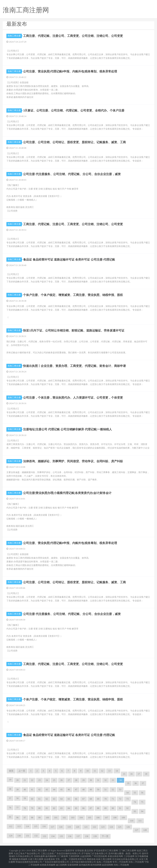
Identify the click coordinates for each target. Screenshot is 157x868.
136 (70, 836)
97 (25, 818)
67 (83, 799)
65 (69, 799)
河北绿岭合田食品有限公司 (125, 857)
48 (83, 790)
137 (78, 836)
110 (132, 821)
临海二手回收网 (104, 859)
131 (28, 836)
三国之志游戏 (47, 853)
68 (91, 799)
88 (98, 808)
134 (53, 836)
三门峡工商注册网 (127, 850)
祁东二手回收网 (136, 859)
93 (135, 811)
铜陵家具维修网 (20, 857)
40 (25, 790)
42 (39, 790)
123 (103, 827)
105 (90, 818)
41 (32, 790)
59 (25, 798)
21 (25, 780)
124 (111, 827)
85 (76, 808)
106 (98, 818)
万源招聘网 (74, 855)
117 (52, 827)
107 (106, 818)
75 (142, 802)
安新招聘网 (73, 861)
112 (11, 826)
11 (95, 771)
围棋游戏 (91, 857)
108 (115, 818)
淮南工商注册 (15, 36)
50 (98, 790)
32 (105, 780)
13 (109, 771)
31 (98, 780)
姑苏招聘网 (107, 861)
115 (36, 826)
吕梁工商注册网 (36, 857)
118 (61, 827)
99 (39, 818)
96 (17, 818)
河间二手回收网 (121, 861)
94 (142, 811)
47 (76, 790)
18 (146, 774)
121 (86, 827)
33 (113, 780)
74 (135, 802)
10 (87, 771)
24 (47, 780)
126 (128, 827)
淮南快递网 (39, 855)
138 (87, 836)
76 (10, 808)
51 (105, 790)
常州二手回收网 (120, 859)
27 (69, 780)
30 (91, 780)
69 (98, 799)
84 (69, 808)
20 (17, 780)
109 (123, 818)
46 (69, 790)
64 (61, 799)
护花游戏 (98, 850)
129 (11, 836)
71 (113, 799)
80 (39, 808)
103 (73, 818)
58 (17, 798)
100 (47, 818)
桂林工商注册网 (104, 857)
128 (145, 830)
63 (54, 799)
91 (120, 808)
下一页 (105, 836)
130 (19, 836)
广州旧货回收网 (99, 855)
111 (140, 821)
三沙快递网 (129, 855)
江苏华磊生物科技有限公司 (83, 859)
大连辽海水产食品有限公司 (27, 853)
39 (17, 790)
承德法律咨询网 (115, 855)
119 (69, 827)
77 (17, 808)
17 (139, 774)
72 (120, 799)
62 (47, 799)
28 (76, 780)
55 (135, 793)
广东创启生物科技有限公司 (67, 853)
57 (10, 798)
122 (94, 827)
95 (10, 817)
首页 (11, 771)
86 (83, 808)
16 (132, 774)
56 (142, 793)
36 (136, 783)
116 (44, 826)
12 (102, 771)
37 (143, 783)
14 (117, 771)
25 (54, 780)
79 (32, 808)
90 (113, 808)
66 (76, 799)
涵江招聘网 (61, 861)
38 (10, 789)
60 (32, 799)
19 (10, 780)
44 (54, 790)
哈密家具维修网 (48, 861)
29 (83, 780)
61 (39, 799)
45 (61, 790)
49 (91, 790)
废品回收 (89, 850)
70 (105, 799)
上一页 (22, 771)
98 (32, 818)
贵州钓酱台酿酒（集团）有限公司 (125, 853)
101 (56, 818)
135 (61, 836)
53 (120, 790)
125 (120, 827)
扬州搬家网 (51, 855)
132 (36, 836)
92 (127, 808)
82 (54, 808)
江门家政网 (62, 855)
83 (61, 808)
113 (19, 826)
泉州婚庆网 (84, 861)
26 (61, 780)
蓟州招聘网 (96, 861)
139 (95, 836)
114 (27, 826)
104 (81, 818)
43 (47, 790)
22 (32, 780)
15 (124, 774)
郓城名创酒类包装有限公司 (29, 859)
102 (64, 818)
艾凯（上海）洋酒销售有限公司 (71, 857)
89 (105, 808)
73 (127, 799)
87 (91, 808)
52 (113, 790)
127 (137, 830)
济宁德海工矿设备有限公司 (94, 853)
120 (78, 827)
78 (25, 808)
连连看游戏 (49, 857)
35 (128, 783)
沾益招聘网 (85, 855)
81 (47, 808)
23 (39, 780)
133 (44, 836)
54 (127, 793)
